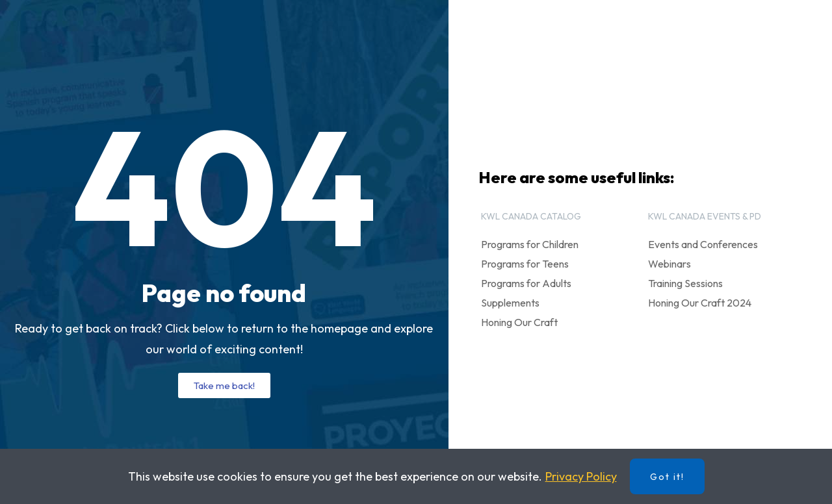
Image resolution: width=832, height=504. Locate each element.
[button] (224, 385)
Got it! (667, 477)
